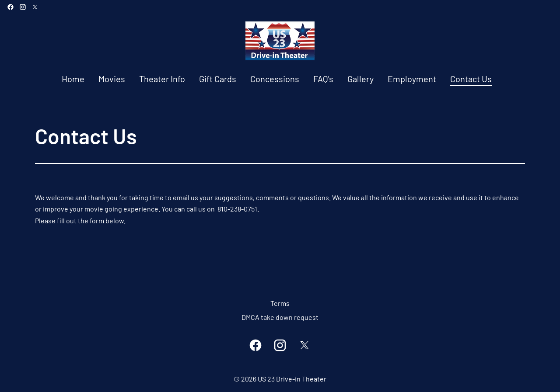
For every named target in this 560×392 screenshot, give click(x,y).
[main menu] (277, 79)
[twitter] (35, 7)
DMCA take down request (280, 317)
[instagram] (23, 7)
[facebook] (10, 7)
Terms (280, 303)
